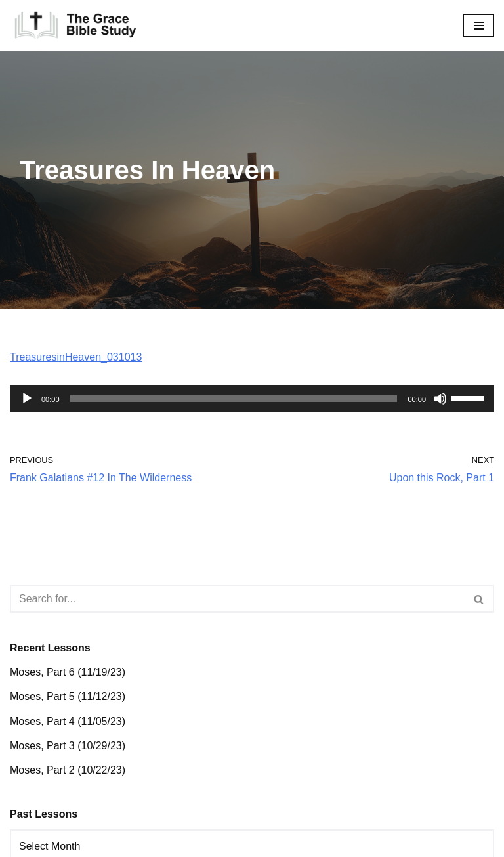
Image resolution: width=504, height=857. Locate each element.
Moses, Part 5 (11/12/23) (68, 696)
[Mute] (440, 399)
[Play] (27, 399)
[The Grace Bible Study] (75, 26)
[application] (252, 399)
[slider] (234, 399)
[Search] (237, 599)
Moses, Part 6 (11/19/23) (68, 672)
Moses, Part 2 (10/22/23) (68, 770)
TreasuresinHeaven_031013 (76, 357)
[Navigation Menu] (479, 26)
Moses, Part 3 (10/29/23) (68, 746)
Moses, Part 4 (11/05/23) (68, 721)
